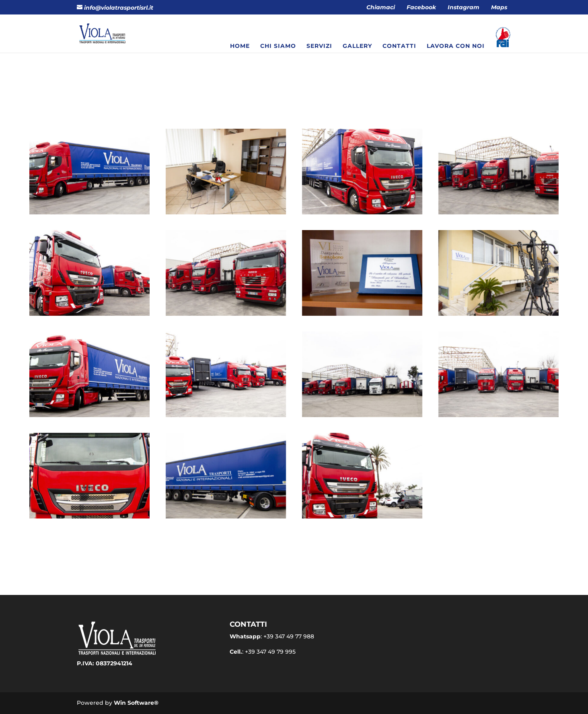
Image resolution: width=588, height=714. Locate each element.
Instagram (464, 8)
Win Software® (136, 703)
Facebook (421, 8)
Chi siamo (278, 46)
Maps (499, 8)
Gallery (357, 46)
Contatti (399, 46)
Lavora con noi (456, 46)
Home (240, 46)
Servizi (319, 46)
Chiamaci (381, 8)
